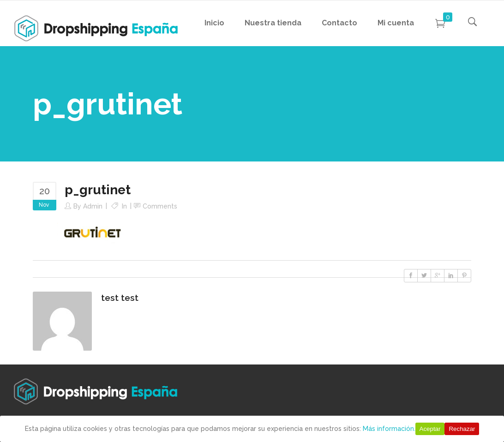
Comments (160, 206)
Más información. (389, 429)
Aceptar (430, 429)
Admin (93, 206)
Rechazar (462, 429)
